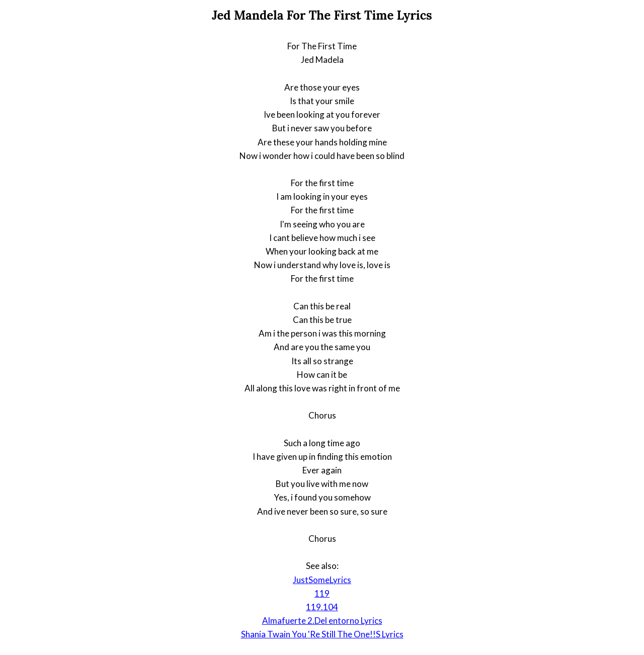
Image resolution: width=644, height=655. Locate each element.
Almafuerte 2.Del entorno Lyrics (322, 621)
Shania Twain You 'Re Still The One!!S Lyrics (322, 634)
